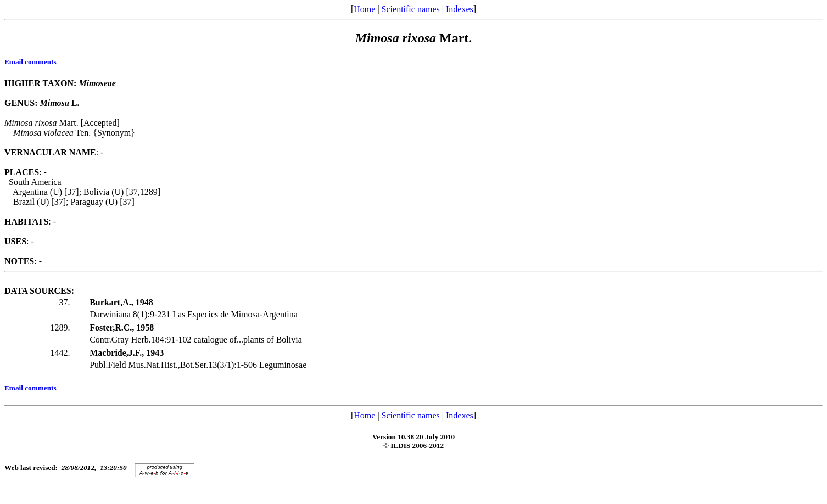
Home (364, 9)
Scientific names (411, 9)
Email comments (30, 62)
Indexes (460, 9)
